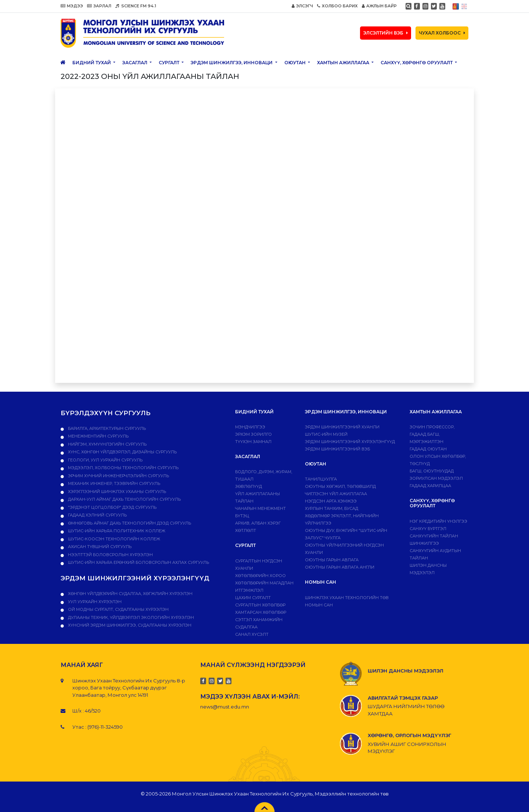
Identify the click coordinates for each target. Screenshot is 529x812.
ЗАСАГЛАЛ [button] (135, 63)
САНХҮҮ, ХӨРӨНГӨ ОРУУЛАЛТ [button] (417, 63)
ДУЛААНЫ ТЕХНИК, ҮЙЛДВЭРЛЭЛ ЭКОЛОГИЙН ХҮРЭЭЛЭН (130, 617)
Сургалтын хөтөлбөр (260, 605)
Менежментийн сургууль (98, 436)
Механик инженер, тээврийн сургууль (114, 483)
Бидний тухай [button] (92, 63)
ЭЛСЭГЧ (302, 6)
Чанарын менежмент (260, 508)
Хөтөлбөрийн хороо (260, 576)
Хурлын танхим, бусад (332, 508)
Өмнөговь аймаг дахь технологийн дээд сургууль (129, 523)
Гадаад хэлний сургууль (97, 515)
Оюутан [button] (296, 63)
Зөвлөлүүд (249, 486)
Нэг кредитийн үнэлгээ (438, 521)
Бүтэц (242, 516)
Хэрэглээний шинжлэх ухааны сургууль (116, 492)
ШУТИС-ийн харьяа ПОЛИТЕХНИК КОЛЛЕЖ (116, 531)
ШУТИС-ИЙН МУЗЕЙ (326, 434)
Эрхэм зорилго (253, 434)
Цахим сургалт (253, 598)
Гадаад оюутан (428, 449)
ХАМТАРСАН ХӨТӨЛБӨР (261, 612)
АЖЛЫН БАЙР (379, 6)
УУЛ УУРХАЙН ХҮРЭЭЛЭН (94, 602)
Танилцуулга (321, 479)
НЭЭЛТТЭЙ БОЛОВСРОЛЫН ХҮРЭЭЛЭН (110, 555)
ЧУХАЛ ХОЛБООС (442, 33)
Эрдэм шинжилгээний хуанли (342, 427)
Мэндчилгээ (250, 427)
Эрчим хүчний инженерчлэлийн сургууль (118, 476)
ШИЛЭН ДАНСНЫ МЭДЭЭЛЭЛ (406, 671)
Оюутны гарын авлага (332, 560)
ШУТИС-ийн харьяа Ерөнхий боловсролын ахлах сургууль (138, 562)
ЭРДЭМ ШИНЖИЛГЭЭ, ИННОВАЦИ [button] (232, 63)
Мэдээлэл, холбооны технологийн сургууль (123, 468)
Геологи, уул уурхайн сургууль (105, 460)
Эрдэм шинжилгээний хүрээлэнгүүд (350, 442)
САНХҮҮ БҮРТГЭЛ (428, 529)
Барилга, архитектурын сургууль (106, 428)
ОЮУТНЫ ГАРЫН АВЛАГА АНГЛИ (340, 567)
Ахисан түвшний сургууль (99, 547)
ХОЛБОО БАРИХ (337, 6)
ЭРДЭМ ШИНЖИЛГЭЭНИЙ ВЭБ (337, 449)
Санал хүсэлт (252, 634)
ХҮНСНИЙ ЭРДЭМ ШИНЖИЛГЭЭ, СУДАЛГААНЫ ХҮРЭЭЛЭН (129, 625)
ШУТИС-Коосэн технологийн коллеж (114, 539)
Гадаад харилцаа (430, 486)
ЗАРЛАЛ (99, 6)
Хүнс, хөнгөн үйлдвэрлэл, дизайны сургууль (122, 452)
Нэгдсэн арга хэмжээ (331, 501)
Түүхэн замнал (253, 442)
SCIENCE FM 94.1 (136, 6)
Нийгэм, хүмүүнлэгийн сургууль (107, 444)
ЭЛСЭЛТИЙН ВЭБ (386, 33)
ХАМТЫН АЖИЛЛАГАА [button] (344, 63)
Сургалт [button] (170, 63)
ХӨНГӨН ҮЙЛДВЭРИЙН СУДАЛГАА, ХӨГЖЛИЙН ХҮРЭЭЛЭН (130, 594)
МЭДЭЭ (72, 6)
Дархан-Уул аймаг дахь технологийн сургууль (124, 499)
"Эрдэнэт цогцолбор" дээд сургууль (112, 507)
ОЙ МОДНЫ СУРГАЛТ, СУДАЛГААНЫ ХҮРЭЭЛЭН (118, 609)
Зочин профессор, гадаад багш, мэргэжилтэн (432, 434)
